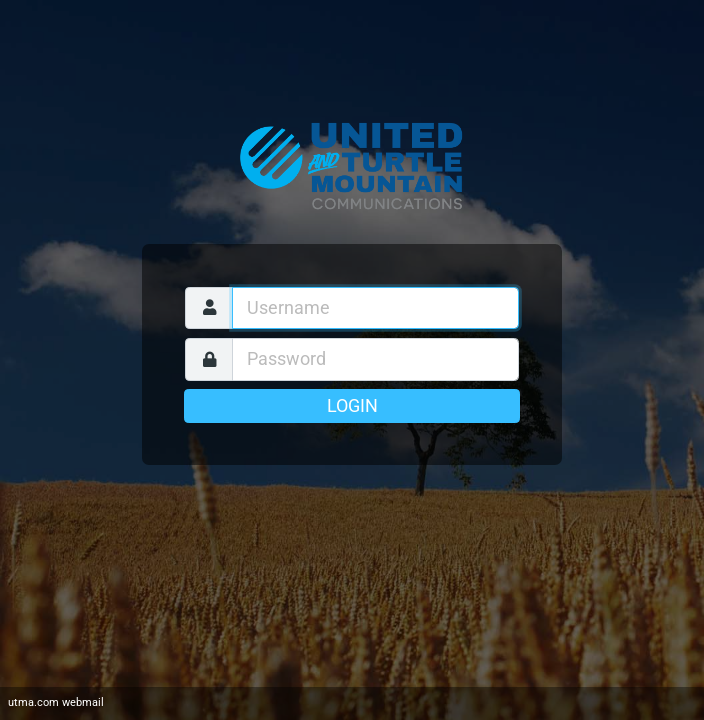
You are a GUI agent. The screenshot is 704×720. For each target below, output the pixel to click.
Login (352, 406)
